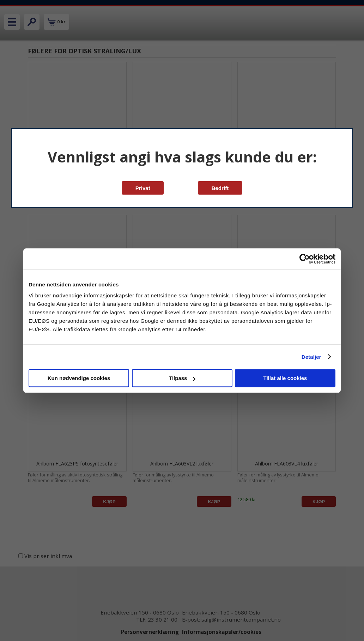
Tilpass (182, 378)
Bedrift (220, 188)
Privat (143, 188)
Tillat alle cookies (285, 378)
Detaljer (311, 357)
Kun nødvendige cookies (79, 378)
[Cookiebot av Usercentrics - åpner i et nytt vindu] (305, 259)
